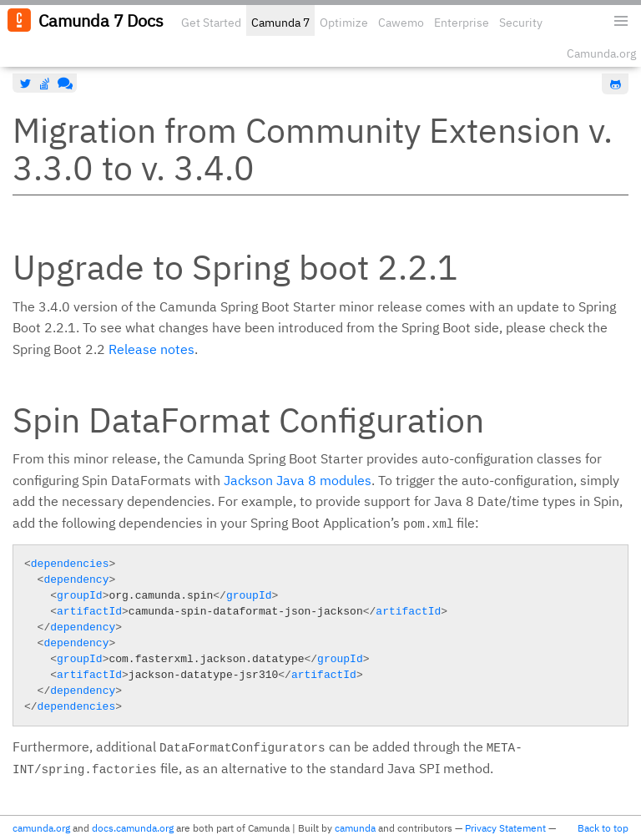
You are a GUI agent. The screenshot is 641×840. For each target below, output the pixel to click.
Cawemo (401, 23)
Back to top (603, 828)
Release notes (151, 349)
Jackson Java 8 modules (298, 480)
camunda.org (41, 828)
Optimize (344, 23)
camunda (355, 828)
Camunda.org (601, 53)
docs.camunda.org (133, 828)
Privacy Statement (505, 828)
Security (521, 23)
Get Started (211, 23)
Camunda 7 (280, 23)
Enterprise (462, 23)
